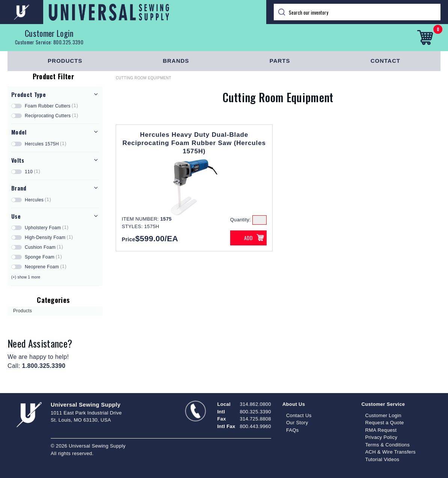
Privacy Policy (381, 437)
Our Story (297, 423)
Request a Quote (384, 423)
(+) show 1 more (26, 277)
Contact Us (299, 415)
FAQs (293, 430)
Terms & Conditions (387, 445)
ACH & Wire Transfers (390, 452)
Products (65, 61)
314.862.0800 (255, 404)
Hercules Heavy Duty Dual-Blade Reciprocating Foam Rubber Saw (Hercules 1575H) (194, 143)
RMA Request (381, 430)
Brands (176, 61)
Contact (385, 61)
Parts (280, 61)
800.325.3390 (68, 42)
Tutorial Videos (382, 459)
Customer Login (49, 33)
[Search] (357, 12)
